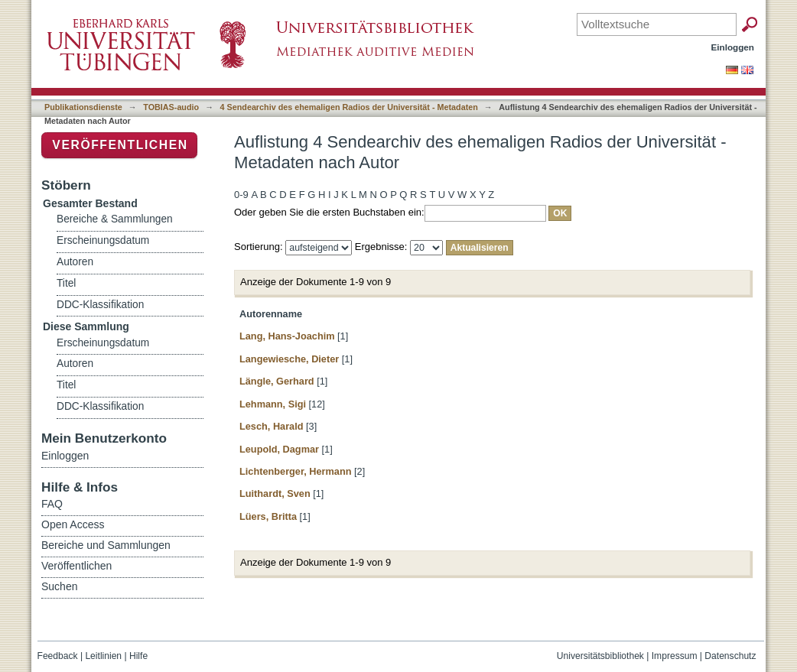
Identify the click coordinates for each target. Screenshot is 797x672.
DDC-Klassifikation (100, 305)
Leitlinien (103, 656)
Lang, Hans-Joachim (287, 336)
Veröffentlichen (120, 145)
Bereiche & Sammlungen (115, 219)
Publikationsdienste (83, 107)
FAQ (52, 504)
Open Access (73, 524)
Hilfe (138, 656)
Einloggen (733, 47)
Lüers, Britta (268, 516)
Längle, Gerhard (277, 381)
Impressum (675, 656)
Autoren (75, 262)
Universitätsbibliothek (600, 656)
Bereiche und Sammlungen (106, 545)
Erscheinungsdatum (103, 240)
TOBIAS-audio (171, 107)
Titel (66, 283)
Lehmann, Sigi (273, 404)
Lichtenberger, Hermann (295, 471)
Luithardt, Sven (275, 493)
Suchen (59, 586)
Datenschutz (730, 656)
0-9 (241, 195)
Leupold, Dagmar (279, 449)
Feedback (58, 656)
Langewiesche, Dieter (289, 359)
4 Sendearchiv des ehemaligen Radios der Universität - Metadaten (349, 107)
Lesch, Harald (272, 426)
